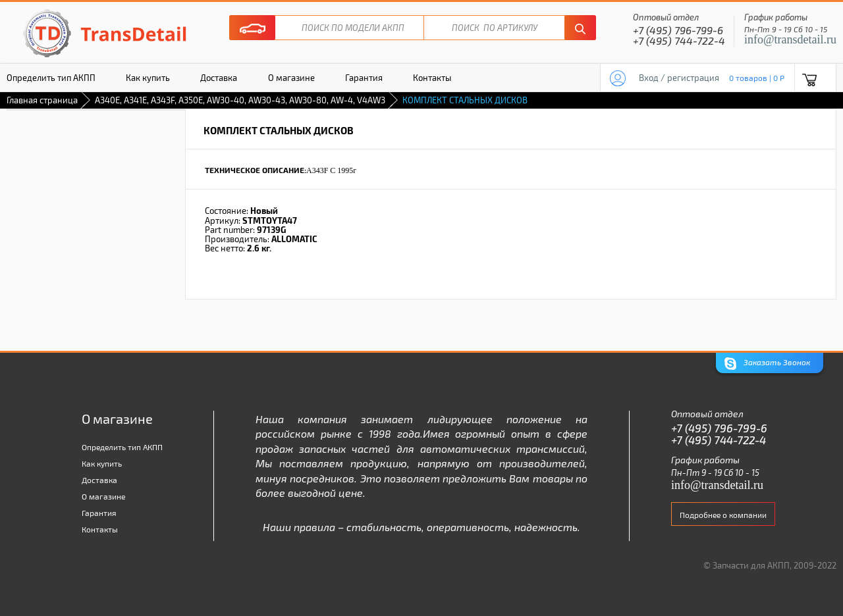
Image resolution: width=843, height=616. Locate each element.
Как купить (148, 78)
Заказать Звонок (767, 364)
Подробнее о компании (723, 515)
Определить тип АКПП (122, 447)
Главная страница (42, 100)
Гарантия (364, 78)
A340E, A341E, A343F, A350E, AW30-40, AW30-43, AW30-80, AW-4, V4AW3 (240, 100)
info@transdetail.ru (790, 39)
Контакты (432, 78)
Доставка (219, 78)
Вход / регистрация (679, 78)
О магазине (291, 78)
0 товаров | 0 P (757, 78)
